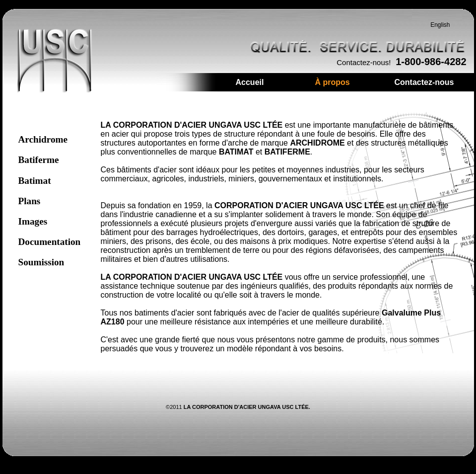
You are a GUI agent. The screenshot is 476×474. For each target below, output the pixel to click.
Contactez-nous (424, 82)
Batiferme (39, 160)
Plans (30, 201)
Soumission (41, 262)
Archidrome (43, 139)
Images (33, 221)
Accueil (250, 82)
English (440, 25)
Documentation (50, 242)
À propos (333, 82)
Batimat (35, 181)
